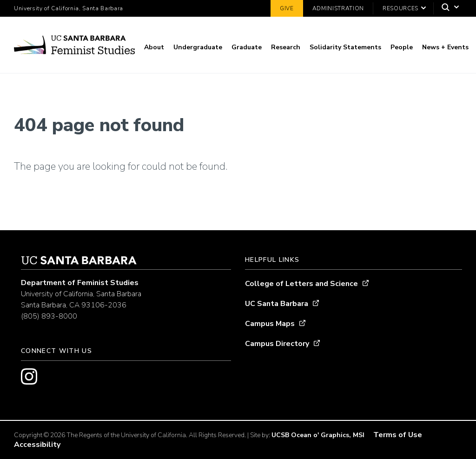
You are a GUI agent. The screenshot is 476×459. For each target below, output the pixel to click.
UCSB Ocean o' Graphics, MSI (318, 435)
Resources (400, 8)
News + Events (445, 47)
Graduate (247, 47)
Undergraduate (198, 47)
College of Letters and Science (301, 284)
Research (286, 47)
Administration (338, 8)
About (154, 47)
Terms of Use (398, 435)
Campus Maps (270, 324)
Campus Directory (277, 344)
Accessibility (37, 445)
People (402, 47)
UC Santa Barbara (277, 304)
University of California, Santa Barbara (69, 8)
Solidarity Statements (345, 47)
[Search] (448, 9)
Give (287, 8)
